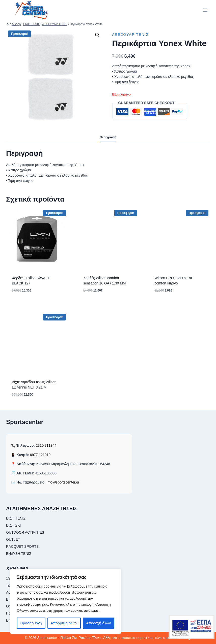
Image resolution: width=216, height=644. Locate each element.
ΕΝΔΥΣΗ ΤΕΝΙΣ (19, 554)
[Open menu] (205, 10)
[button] (97, 35)
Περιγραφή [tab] (108, 137)
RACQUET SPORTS (22, 546)
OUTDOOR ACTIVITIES (25, 532)
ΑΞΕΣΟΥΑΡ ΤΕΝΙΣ (130, 35)
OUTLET (13, 539)
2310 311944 (46, 445)
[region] (66, 601)
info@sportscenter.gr (63, 482)
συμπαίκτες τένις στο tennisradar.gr (164, 638)
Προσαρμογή (31, 623)
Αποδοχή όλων (98, 623)
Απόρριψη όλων (64, 623)
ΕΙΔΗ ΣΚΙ (13, 525)
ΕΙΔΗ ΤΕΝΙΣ (16, 518)
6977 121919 (40, 455)
